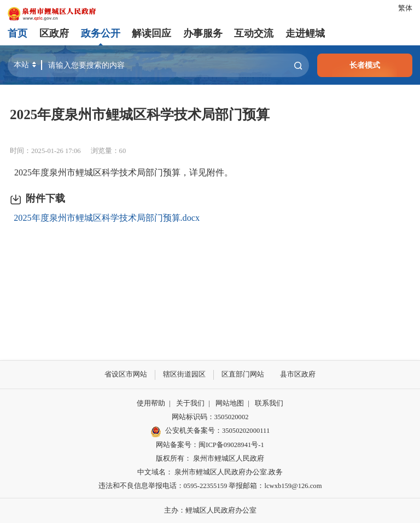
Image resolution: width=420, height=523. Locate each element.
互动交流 (254, 33)
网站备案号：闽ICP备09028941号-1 (210, 445)
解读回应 (151, 33)
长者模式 (365, 65)
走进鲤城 (305, 33)
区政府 (54, 33)
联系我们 (269, 403)
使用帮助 (151, 403)
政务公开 (101, 33)
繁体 (405, 8)
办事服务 (203, 33)
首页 (17, 33)
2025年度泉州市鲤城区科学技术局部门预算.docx (107, 218)
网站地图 (230, 403)
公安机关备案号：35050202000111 (210, 432)
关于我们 (190, 403)
